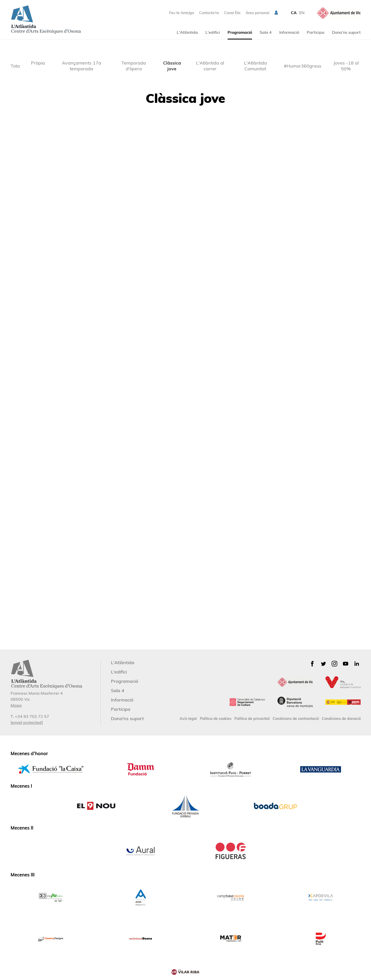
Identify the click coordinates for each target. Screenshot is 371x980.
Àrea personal (257, 13)
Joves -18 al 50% (346, 66)
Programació (240, 32)
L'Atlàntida (187, 32)
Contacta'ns (209, 13)
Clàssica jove (172, 66)
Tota (15, 66)
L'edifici (213, 32)
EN (302, 13)
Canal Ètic (232, 13)
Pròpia (38, 63)
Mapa (16, 705)
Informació (289, 32)
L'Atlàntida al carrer (210, 66)
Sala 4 (266, 32)
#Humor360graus (303, 66)
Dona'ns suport (346, 32)
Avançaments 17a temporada (82, 66)
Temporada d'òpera (134, 66)
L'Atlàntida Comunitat (255, 66)
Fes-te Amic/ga (182, 13)
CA (294, 13)
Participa (316, 32)
